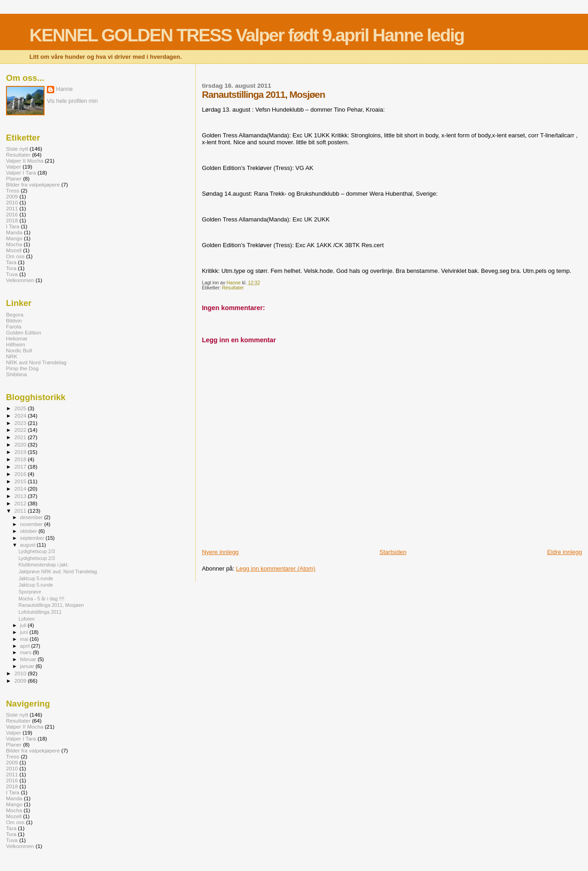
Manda (14, 232)
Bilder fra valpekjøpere (33, 184)
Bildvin (14, 320)
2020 (21, 444)
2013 (21, 496)
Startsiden (393, 552)
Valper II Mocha (25, 161)
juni (25, 632)
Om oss (15, 256)
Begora (15, 314)
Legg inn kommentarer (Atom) (276, 568)
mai (25, 639)
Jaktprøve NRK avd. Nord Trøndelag (58, 571)
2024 (21, 416)
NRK (12, 356)
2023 (21, 423)
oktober (29, 531)
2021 (21, 437)
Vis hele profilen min (72, 101)
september (33, 538)
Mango (14, 238)
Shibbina (17, 374)
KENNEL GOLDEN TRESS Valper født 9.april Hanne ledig (247, 35)
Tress (13, 190)
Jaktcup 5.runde (36, 578)
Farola (14, 326)
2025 (21, 408)
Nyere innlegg (220, 552)
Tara (11, 262)
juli (24, 625)
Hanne (64, 89)
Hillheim (16, 344)
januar (28, 666)
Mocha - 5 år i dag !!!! (41, 599)
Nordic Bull (19, 350)
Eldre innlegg (565, 552)
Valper (14, 167)
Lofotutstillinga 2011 (40, 612)
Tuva (12, 274)
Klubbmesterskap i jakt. (43, 565)
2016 (12, 214)
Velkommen (20, 280)
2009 (12, 196)
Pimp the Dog (22, 368)
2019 (21, 452)
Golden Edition (24, 332)
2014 (21, 489)
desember (32, 517)
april (26, 646)
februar (29, 659)
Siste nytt (17, 149)
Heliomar (17, 338)
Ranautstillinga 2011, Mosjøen (51, 605)
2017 (21, 467)
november (32, 524)
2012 (21, 503)
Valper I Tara (21, 173)
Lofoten (26, 619)
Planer (14, 178)
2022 (21, 430)
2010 (12, 202)
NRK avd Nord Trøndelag (36, 362)
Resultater (233, 288)
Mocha (14, 244)
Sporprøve (30, 592)
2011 (12, 208)
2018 (12, 220)
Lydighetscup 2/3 (37, 551)
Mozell (14, 250)
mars (27, 652)
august (29, 545)
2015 (21, 481)
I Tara (13, 226)
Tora (11, 268)
